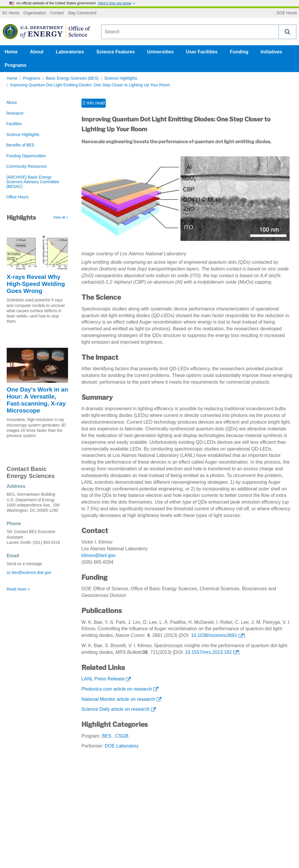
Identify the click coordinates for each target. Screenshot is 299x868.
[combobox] (190, 32)
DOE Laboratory (122, 746)
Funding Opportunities (26, 156)
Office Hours (18, 197)
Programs (16, 65)
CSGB (122, 736)
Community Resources (27, 166)
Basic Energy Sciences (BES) (72, 78)
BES (107, 736)
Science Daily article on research (115, 709)
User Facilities (202, 52)
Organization (35, 13)
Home (11, 52)
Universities (160, 52)
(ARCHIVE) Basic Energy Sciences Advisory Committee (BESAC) (33, 182)
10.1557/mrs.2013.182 (208, 652)
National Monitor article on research (118, 699)
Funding (239, 52)
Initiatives (272, 52)
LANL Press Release (103, 679)
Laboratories (70, 52)
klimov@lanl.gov (99, 555)
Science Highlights (121, 78)
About (37, 52)
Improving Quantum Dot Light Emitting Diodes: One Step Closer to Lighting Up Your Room (90, 85)
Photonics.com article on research (117, 689)
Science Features (116, 52)
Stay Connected (82, 13)
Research (15, 113)
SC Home (11, 13)
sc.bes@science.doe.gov (29, 573)
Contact (57, 13)
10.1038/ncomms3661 (214, 635)
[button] (288, 32)
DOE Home (287, 13)
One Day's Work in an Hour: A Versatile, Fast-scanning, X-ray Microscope (37, 400)
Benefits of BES (20, 145)
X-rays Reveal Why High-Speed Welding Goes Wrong (36, 284)
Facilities (14, 124)
